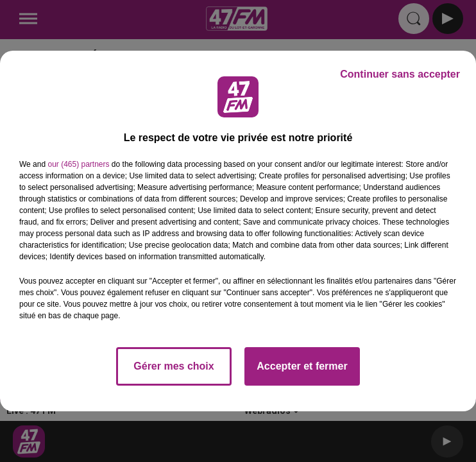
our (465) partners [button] (78, 164)
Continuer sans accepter (400, 74)
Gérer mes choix (174, 366)
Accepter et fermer (302, 366)
